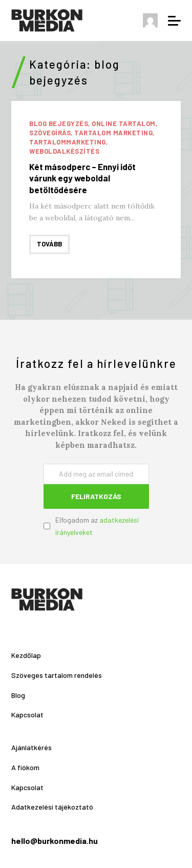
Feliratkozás (96, 496)
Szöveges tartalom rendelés (57, 675)
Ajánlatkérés (31, 747)
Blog (18, 695)
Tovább (49, 244)
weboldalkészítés (64, 151)
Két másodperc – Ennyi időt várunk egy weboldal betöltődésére (82, 178)
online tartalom (124, 123)
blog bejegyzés (59, 123)
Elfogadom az (97, 526)
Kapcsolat (27, 715)
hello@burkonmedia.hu (55, 841)
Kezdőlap (26, 655)
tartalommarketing (68, 142)
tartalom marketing (113, 133)
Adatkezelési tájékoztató (52, 807)
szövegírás (50, 133)
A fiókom (25, 767)
